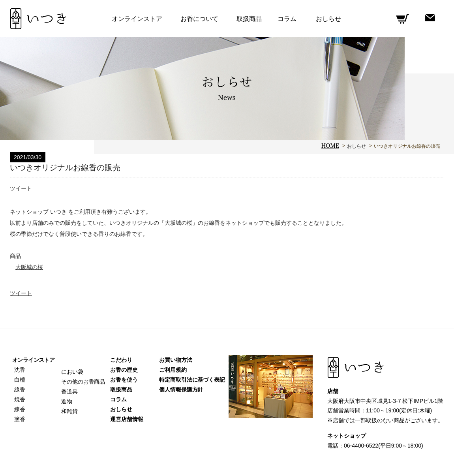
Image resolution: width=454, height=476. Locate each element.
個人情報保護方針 (181, 389)
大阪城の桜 (29, 267)
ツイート (21, 188)
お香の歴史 (124, 370)
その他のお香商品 (83, 382)
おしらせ (356, 146)
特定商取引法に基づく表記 (192, 380)
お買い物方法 (175, 360)
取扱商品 (249, 19)
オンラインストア (33, 360)
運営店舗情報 (127, 419)
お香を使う (124, 380)
